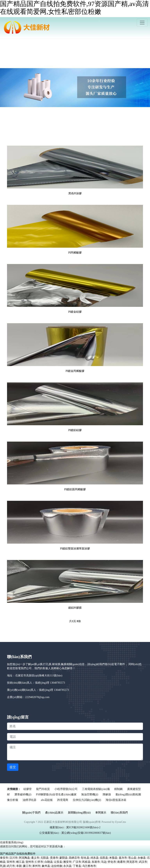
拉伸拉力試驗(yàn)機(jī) (87, 800)
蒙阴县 (63, 858)
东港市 (96, 862)
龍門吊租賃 (43, 789)
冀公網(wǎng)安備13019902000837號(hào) (86, 833)
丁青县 (77, 866)
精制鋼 (118, 789)
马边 (104, 862)
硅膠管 (28, 789)
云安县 (58, 862)
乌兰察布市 (89, 866)
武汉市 (143, 862)
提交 (13, 767)
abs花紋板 (47, 800)
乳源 (3, 866)
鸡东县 (95, 858)
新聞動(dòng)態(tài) (79, 813)
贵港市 (54, 858)
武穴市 (11, 866)
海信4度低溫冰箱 (116, 800)
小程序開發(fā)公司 (66, 789)
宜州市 (11, 862)
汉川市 (13, 858)
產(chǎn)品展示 (54, 813)
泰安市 (4, 858)
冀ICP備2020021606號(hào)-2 (83, 827)
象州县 (46, 866)
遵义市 (35, 858)
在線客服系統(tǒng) (12, 842)
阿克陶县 (24, 858)
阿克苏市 (132, 862)
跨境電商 (63, 800)
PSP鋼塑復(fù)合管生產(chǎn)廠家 (56, 794)
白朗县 (49, 862)
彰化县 (85, 858)
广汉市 (77, 862)
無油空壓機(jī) (90, 794)
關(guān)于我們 (31, 813)
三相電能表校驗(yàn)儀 (96, 789)
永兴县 (67, 866)
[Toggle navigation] (142, 23)
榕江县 (20, 862)
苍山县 (132, 858)
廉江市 (27, 866)
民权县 (86, 862)
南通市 (121, 862)
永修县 (142, 858)
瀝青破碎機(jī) (23, 794)
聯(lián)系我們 (119, 813)
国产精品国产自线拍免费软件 (18, 854)
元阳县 (45, 858)
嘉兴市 (123, 858)
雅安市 (67, 862)
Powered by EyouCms (113, 822)
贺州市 (30, 862)
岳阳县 (104, 858)
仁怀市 (39, 862)
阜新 (19, 866)
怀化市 (112, 862)
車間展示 (101, 813)
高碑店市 (74, 858)
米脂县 (113, 858)
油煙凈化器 (29, 800)
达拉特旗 (57, 866)
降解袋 (107, 794)
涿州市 (36, 866)
